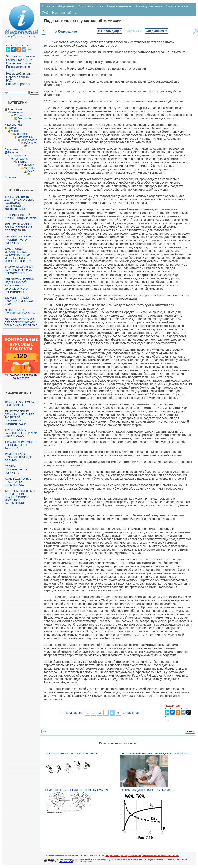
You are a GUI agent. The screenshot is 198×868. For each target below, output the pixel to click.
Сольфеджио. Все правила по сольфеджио (18, 482)
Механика (30, 143)
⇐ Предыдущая (110, 31)
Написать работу (18, 84)
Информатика (13, 125)
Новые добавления (20, 74)
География (24, 118)
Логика (15, 131)
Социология (18, 155)
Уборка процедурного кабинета (16, 470)
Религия (13, 152)
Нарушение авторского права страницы (123, 855)
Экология (10, 177)
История (13, 128)
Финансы (30, 168)
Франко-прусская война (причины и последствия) (18, 227)
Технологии (21, 159)
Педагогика (11, 149)
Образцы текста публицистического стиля (20, 301)
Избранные (66, 6)
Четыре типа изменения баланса (20, 312)
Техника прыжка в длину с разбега (71, 753)
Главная (48, 6)
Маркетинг (21, 134)
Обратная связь (17, 77)
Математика (25, 137)
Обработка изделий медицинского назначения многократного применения (19, 286)
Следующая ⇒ (157, 31)
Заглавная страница (20, 56)
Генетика (20, 115)
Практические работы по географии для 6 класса (21, 433)
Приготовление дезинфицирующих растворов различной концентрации (19, 203)
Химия (31, 171)
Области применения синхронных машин (77, 790)
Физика (22, 162)
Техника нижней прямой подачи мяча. (21, 217)
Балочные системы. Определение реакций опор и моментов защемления (20, 497)
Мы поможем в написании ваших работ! (21, 376)
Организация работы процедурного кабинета (21, 240)
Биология (17, 112)
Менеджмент (29, 140)
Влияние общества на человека (19, 404)
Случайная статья (19, 63)
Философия (28, 165)
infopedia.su (49, 859)
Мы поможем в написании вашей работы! (160, 855)
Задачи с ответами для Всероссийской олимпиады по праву (20, 322)
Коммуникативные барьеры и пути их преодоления (19, 270)
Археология (15, 109)
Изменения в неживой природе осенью (18, 457)
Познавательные (119, 6)
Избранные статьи (19, 60)
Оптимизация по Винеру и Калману (147, 790)
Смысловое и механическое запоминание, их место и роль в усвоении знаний (18, 255)
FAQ (9, 81)
